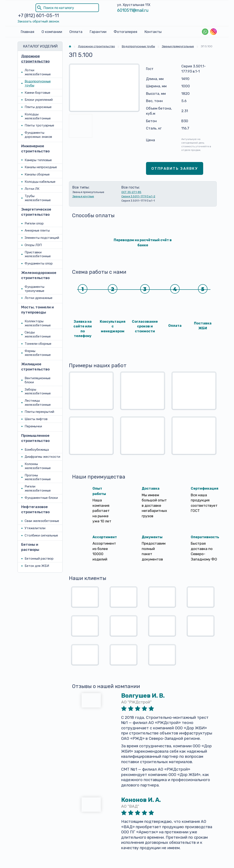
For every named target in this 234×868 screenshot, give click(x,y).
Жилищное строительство (35, 367)
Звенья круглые (83, 196)
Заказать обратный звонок (38, 21)
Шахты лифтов (36, 419)
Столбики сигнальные (41, 535)
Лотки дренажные (39, 298)
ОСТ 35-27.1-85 (131, 192)
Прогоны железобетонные (38, 477)
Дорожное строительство (35, 59)
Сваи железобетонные (42, 521)
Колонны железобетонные (38, 466)
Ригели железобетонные (38, 488)
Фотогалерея (125, 32)
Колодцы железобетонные (38, 116)
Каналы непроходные (41, 167)
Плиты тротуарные (39, 126)
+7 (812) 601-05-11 (38, 16)
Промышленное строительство (35, 438)
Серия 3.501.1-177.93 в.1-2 (138, 196)
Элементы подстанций (42, 238)
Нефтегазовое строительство (35, 509)
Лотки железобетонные (38, 72)
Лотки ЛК (32, 189)
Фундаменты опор (39, 263)
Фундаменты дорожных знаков (38, 135)
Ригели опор (34, 223)
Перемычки (33, 426)
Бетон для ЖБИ (37, 566)
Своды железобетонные (38, 335)
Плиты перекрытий (39, 412)
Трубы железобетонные (38, 198)
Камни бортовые (37, 93)
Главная (28, 32)
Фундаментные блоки (41, 498)
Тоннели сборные (38, 344)
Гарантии (98, 32)
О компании (52, 32)
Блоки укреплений (39, 100)
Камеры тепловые (38, 160)
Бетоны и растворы (30, 547)
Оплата (76, 32)
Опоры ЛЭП (33, 245)
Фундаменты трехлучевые (34, 289)
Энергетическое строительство (36, 212)
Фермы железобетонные (38, 353)
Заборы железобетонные (38, 392)
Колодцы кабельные (40, 182)
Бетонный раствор (39, 559)
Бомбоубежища (37, 450)
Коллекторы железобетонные (38, 323)
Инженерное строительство (35, 149)
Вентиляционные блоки (38, 380)
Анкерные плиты (37, 231)
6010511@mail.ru (133, 10)
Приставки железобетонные (38, 254)
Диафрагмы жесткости (42, 457)
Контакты (153, 32)
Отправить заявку (175, 168)
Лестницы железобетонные (38, 403)
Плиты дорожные (38, 107)
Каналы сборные (37, 174)
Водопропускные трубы (38, 83)
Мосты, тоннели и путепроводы (37, 310)
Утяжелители (35, 528)
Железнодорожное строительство (38, 275)
